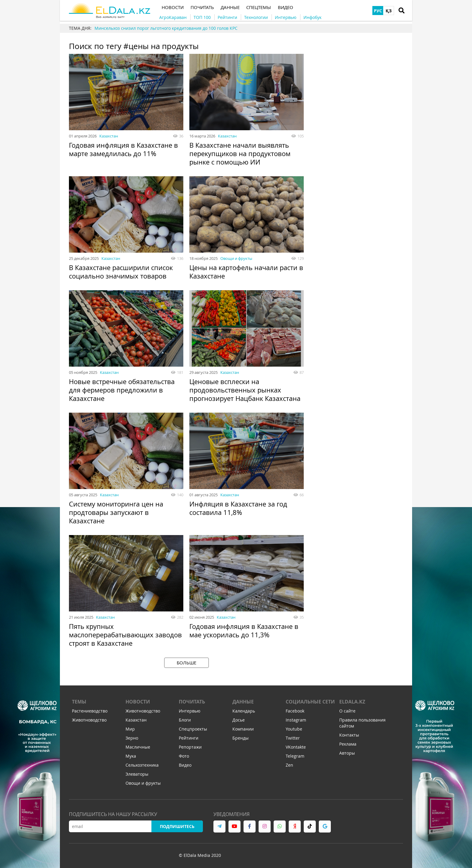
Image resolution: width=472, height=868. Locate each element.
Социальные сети (310, 702)
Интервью (190, 711)
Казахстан (109, 136)
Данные (243, 702)
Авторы (347, 753)
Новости (138, 702)
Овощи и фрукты (236, 258)
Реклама (348, 744)
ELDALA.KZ (352, 702)
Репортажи (190, 747)
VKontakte (296, 747)
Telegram (295, 756)
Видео (185, 765)
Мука (131, 756)
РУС (378, 11)
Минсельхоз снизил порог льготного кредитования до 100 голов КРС (166, 28)
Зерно (132, 738)
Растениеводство (90, 711)
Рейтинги (189, 738)
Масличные (138, 747)
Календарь (244, 711)
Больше (186, 663)
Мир (130, 729)
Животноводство (89, 720)
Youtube (294, 729)
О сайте (347, 711)
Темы (79, 702)
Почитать (192, 702)
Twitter (293, 738)
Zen (289, 765)
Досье (239, 720)
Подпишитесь (177, 827)
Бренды (241, 738)
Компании (243, 729)
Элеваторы (137, 774)
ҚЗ (389, 11)
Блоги (185, 720)
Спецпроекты (193, 729)
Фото (184, 756)
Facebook (295, 711)
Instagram (296, 720)
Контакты (349, 735)
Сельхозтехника (142, 765)
